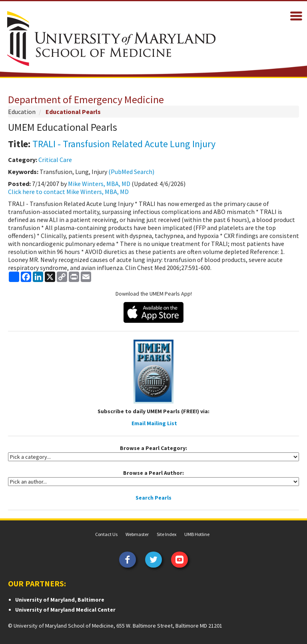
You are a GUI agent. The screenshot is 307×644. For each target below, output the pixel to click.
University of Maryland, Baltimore (60, 600)
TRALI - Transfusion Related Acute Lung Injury (124, 144)
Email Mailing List (154, 423)
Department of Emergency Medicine (86, 99)
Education (22, 112)
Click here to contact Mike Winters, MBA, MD (68, 192)
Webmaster (137, 534)
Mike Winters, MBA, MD (99, 184)
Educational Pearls (73, 112)
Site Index (166, 534)
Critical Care (55, 160)
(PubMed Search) (131, 172)
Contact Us (106, 534)
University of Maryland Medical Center (65, 610)
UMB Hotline (197, 534)
